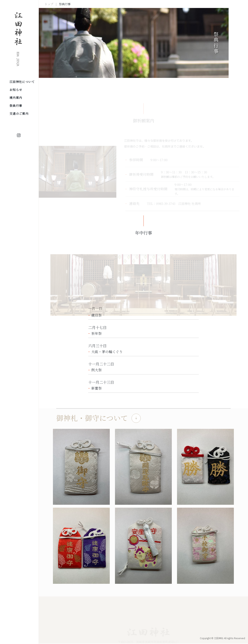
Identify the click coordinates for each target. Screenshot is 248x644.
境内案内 (16, 98)
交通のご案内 (19, 114)
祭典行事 (16, 106)
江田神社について (22, 82)
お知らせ (16, 90)
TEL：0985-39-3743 (161, 204)
